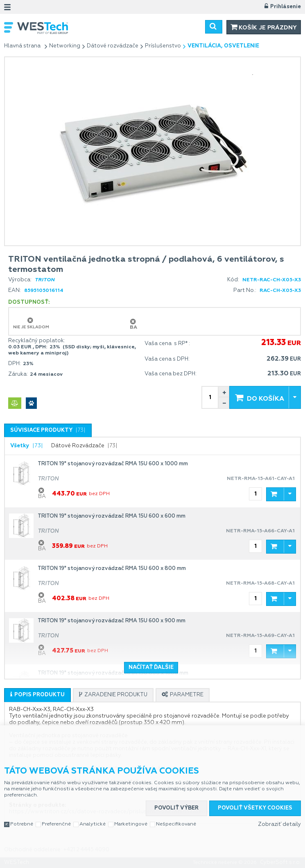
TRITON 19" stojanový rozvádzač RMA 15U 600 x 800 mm (112, 569)
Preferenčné (56, 823)
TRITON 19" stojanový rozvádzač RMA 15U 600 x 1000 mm (113, 464)
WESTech (68, 28)
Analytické (93, 823)
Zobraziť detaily (279, 824)
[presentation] (48, 431)
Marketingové (131, 823)
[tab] (48, 430)
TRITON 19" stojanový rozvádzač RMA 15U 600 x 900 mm (112, 621)
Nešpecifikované (176, 823)
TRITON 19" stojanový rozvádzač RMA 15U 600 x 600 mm (112, 516)
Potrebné (22, 823)
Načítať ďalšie (151, 667)
